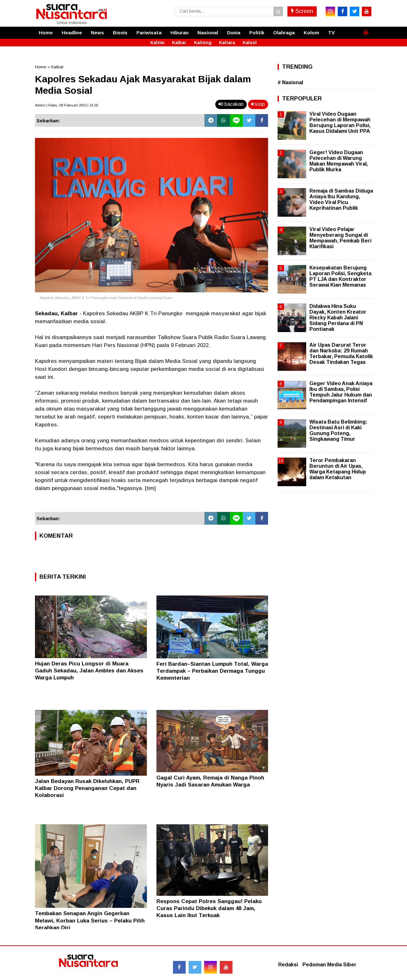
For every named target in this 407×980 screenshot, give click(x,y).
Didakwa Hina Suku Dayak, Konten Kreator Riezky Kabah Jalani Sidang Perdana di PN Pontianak (338, 318)
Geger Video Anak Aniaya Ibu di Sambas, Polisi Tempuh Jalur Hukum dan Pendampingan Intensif (341, 392)
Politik (257, 33)
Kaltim (157, 43)
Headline (72, 33)
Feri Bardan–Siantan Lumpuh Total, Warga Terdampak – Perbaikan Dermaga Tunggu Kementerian (212, 671)
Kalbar (179, 43)
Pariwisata (149, 33)
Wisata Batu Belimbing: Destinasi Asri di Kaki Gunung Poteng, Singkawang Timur (338, 431)
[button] (366, 30)
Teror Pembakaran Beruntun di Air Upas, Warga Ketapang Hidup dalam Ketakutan (338, 469)
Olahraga (284, 33)
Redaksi (288, 965)
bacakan (231, 104)
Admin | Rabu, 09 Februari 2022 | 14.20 (66, 105)
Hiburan (179, 33)
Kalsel (250, 43)
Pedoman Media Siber (329, 965)
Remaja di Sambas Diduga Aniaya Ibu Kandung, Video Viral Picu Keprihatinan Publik (341, 200)
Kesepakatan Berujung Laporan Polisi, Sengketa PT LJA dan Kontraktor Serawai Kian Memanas (340, 276)
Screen (302, 11)
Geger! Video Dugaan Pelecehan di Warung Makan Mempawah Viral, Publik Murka (339, 161)
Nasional (208, 33)
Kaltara (227, 43)
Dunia (234, 33)
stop (258, 104)
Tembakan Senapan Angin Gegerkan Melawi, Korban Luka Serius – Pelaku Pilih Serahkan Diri (90, 920)
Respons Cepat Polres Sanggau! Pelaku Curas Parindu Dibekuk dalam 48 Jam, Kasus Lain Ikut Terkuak (209, 908)
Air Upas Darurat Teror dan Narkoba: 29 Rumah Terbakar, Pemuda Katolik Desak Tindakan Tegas (341, 354)
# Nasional (290, 82)
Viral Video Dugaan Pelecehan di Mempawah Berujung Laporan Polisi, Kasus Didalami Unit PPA (340, 123)
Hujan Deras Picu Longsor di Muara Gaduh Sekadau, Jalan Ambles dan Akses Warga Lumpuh (89, 671)
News (97, 33)
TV (331, 33)
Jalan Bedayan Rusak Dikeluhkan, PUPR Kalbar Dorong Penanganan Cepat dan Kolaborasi (87, 788)
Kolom (311, 33)
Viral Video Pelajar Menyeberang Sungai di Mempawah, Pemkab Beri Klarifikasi (340, 238)
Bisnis (120, 33)
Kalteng (203, 43)
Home (46, 33)
